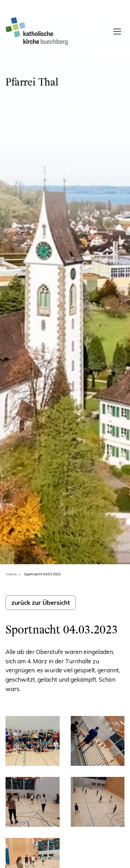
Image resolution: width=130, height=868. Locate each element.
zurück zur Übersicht (41, 603)
